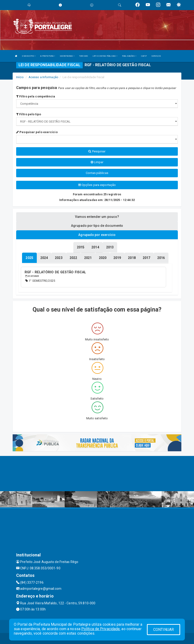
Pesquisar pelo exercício (37, 132)
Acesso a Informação (43, 77)
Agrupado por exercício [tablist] (97, 235)
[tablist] (29, 258)
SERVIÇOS (156, 56)
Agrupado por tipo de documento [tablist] (97, 226)
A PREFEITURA (48, 56)
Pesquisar (97, 151)
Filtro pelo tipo (29, 114)
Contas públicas (97, 173)
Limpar (97, 162)
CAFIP (144, 56)
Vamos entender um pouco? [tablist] (97, 217)
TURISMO (84, 56)
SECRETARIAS (67, 56)
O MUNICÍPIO (29, 56)
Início (20, 77)
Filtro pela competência (36, 96)
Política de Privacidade (101, 629)
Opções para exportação (97, 185)
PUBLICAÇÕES (129, 56)
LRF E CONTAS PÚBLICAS (105, 56)
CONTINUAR (164, 630)
